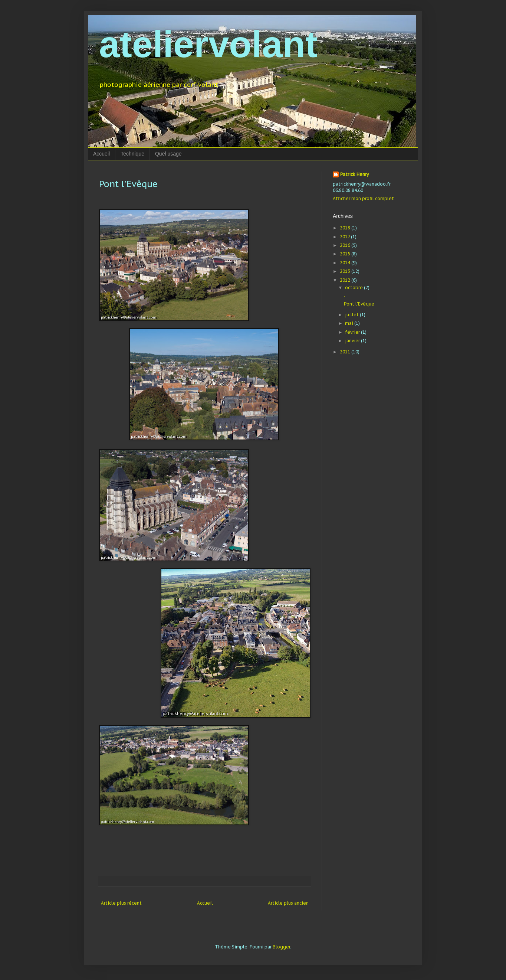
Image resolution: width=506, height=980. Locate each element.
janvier (353, 341)
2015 (346, 254)
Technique (132, 154)
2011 (346, 352)
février (353, 332)
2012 (346, 280)
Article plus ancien (288, 903)
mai (350, 323)
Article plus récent (121, 903)
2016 (346, 245)
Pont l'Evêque (359, 304)
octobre (354, 288)
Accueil (101, 154)
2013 (346, 271)
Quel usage (168, 154)
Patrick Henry (354, 174)
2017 (345, 237)
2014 (346, 263)
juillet (352, 315)
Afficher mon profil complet (363, 198)
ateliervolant (208, 44)
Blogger (281, 947)
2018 (346, 228)
